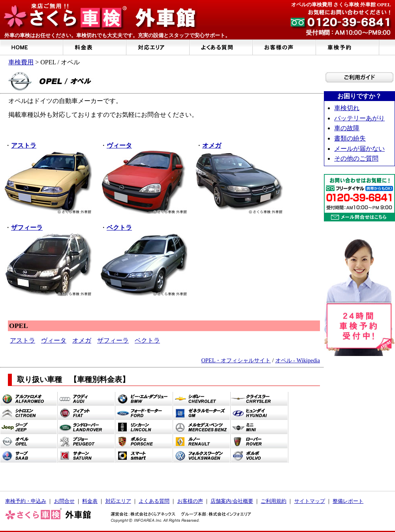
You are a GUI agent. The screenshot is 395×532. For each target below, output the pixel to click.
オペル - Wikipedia (298, 360)
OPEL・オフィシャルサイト (236, 360)
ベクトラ (147, 340)
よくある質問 (154, 501)
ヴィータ (54, 340)
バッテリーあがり (359, 118)
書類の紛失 (350, 138)
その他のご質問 (356, 158)
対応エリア (118, 501)
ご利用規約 (274, 501)
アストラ (23, 340)
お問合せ (64, 501)
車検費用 (21, 62)
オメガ (82, 340)
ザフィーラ (113, 340)
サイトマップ (310, 501)
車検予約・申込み (26, 501)
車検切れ (347, 108)
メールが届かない (359, 149)
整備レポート (348, 501)
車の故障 (347, 128)
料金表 (90, 501)
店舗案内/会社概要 (232, 501)
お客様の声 (190, 501)
